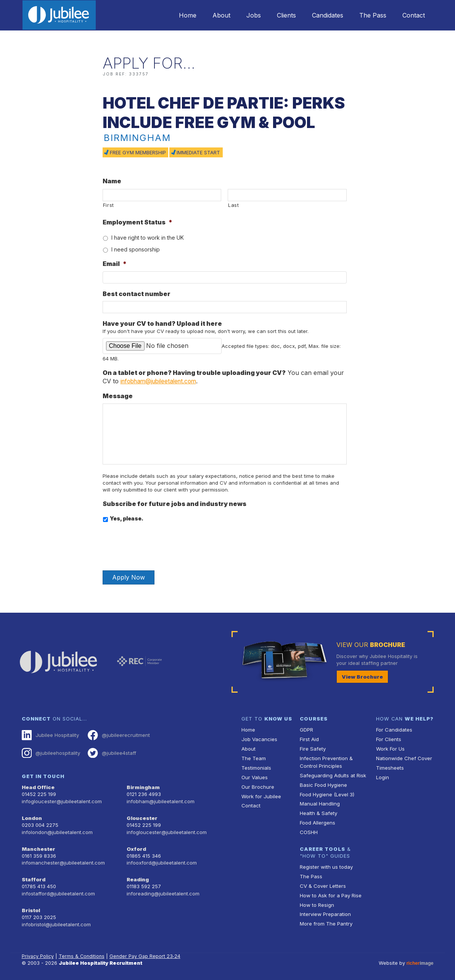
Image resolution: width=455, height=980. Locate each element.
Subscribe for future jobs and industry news (174, 503)
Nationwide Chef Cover (403, 757)
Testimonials (256, 766)
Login (382, 776)
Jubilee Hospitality (50, 735)
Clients (278, 15)
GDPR (306, 730)
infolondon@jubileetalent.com (56, 830)
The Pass (369, 15)
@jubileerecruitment (117, 735)
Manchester (38, 846)
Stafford (33, 876)
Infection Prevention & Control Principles (326, 761)
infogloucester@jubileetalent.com (61, 800)
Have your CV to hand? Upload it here (162, 323)
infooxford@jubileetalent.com (161, 860)
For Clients (388, 739)
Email (115, 264)
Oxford (136, 846)
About (209, 15)
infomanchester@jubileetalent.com (62, 860)
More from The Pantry (326, 919)
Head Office (38, 786)
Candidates (322, 15)
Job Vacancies (259, 739)
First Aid (309, 739)
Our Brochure (257, 785)
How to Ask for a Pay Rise (330, 891)
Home (173, 15)
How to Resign (317, 901)
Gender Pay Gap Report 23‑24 (146, 952)
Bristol (30, 906)
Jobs (243, 15)
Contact (412, 15)
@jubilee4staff (111, 752)
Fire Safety (313, 748)
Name (112, 181)
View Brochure (361, 677)
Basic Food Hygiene (323, 783)
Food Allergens (317, 820)
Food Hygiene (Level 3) (327, 792)
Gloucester (141, 816)
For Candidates (394, 730)
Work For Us (390, 748)
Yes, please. (127, 518)
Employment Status (137, 222)
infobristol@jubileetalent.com (56, 920)
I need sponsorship (136, 249)
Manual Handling (319, 801)
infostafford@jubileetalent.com (58, 890)
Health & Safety (318, 811)
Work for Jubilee (261, 794)
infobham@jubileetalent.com (161, 381)
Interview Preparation (325, 910)
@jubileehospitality (51, 752)
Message (118, 396)
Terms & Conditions (83, 952)
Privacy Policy (38, 952)
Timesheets (390, 766)
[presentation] (161, 543)
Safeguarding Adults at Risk (332, 774)
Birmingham (143, 786)
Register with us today (326, 864)
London (32, 816)
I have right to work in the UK (148, 238)
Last (234, 205)
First (109, 205)
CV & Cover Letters (322, 882)
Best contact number (137, 294)
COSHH (308, 829)
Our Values (254, 776)
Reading (137, 876)
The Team (253, 757)
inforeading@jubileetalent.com (162, 890)
